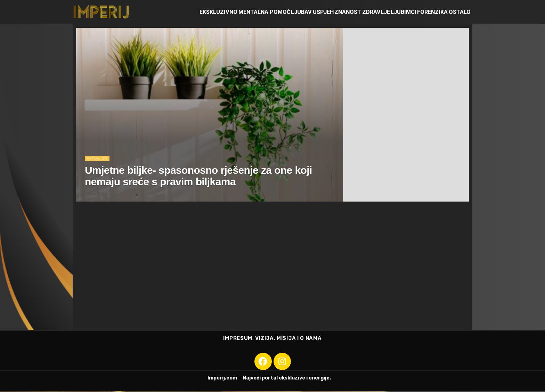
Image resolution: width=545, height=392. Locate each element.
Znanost (348, 12)
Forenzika (432, 12)
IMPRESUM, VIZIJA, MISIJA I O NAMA (272, 338)
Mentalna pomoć (264, 12)
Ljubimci (404, 12)
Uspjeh (323, 12)
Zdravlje (376, 12)
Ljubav (301, 12)
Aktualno (99, 162)
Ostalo (460, 12)
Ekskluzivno (218, 12)
